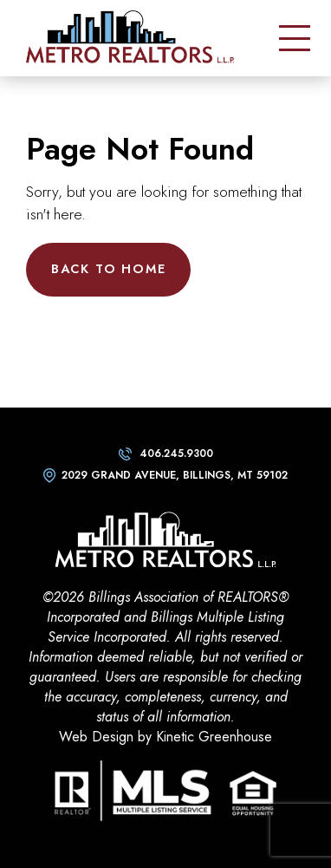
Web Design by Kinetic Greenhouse (165, 737)
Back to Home (109, 269)
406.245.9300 (176, 454)
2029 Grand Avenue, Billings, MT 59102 (175, 475)
